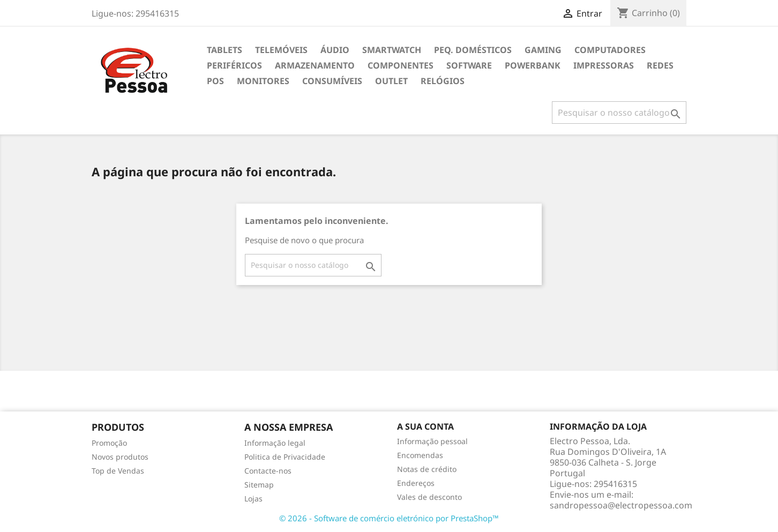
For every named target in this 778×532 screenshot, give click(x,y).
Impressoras (604, 65)
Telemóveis (281, 50)
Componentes (401, 65)
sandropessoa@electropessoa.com (621, 505)
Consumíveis (332, 81)
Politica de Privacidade (285, 457)
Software (469, 65)
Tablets (225, 50)
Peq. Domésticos (473, 50)
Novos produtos (120, 457)
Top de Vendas (118, 471)
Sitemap (259, 485)
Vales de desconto (429, 497)
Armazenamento (315, 65)
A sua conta (425, 426)
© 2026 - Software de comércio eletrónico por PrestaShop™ (389, 518)
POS (215, 81)
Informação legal (275, 443)
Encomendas (420, 455)
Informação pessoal (432, 441)
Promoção (109, 443)
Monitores (263, 81)
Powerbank (533, 65)
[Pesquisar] (619, 113)
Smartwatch (392, 50)
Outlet (391, 81)
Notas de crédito (427, 469)
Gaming (543, 50)
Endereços (416, 483)
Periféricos (234, 65)
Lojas (253, 499)
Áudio (335, 50)
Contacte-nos (268, 471)
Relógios (443, 81)
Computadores (610, 50)
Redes (660, 65)
